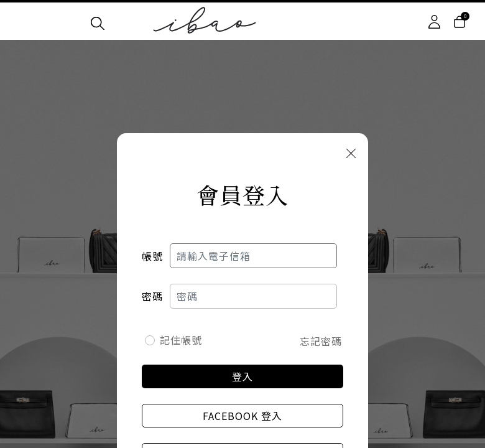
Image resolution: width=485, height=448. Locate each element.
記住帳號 (181, 340)
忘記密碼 (321, 341)
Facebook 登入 (242, 416)
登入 (242, 376)
